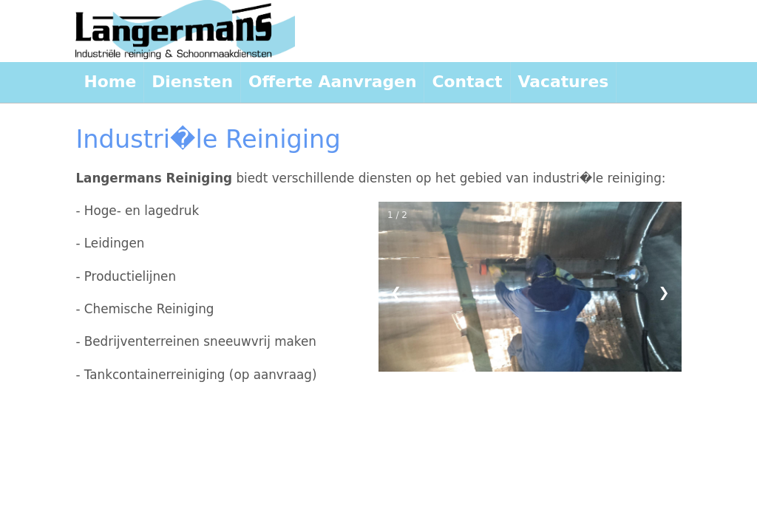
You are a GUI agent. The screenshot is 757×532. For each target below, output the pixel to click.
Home (110, 82)
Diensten (192, 82)
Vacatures (564, 82)
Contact (467, 82)
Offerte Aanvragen (333, 82)
